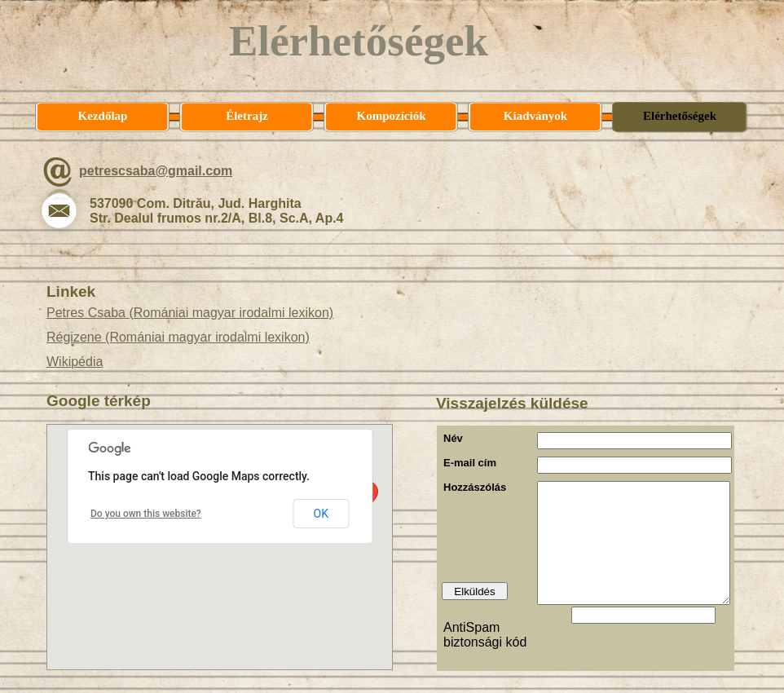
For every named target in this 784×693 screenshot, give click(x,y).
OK (321, 514)
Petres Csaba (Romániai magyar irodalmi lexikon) (190, 313)
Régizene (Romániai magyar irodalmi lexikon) (178, 337)
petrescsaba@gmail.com (156, 171)
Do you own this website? (146, 514)
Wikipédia (75, 362)
